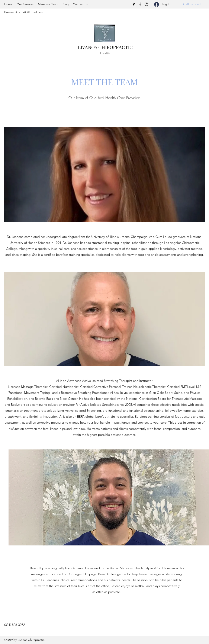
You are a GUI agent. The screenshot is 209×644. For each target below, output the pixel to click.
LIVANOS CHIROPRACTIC (105, 47)
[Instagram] (147, 4)
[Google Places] (134, 4)
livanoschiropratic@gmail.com (24, 12)
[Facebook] (140, 4)
